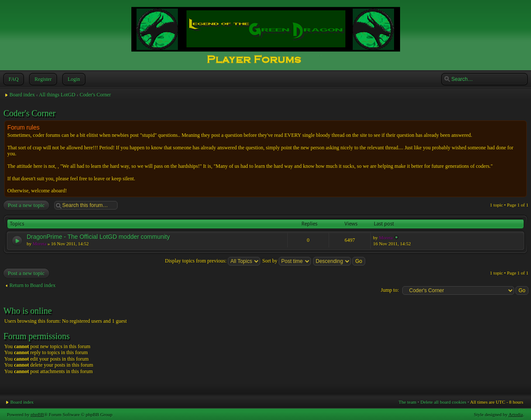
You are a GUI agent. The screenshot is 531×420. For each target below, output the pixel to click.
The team (408, 402)
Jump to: (390, 290)
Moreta (40, 244)
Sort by (287, 261)
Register (42, 79)
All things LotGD (57, 95)
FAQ (13, 79)
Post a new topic (26, 205)
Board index (22, 95)
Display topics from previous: (213, 261)
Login (73, 79)
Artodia (516, 414)
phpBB (37, 414)
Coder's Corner (95, 95)
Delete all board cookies (443, 402)
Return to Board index (33, 285)
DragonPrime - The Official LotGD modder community (98, 237)
